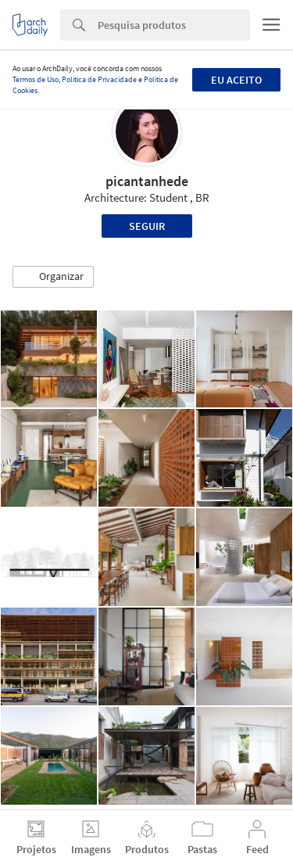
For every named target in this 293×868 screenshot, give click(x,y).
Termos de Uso (36, 79)
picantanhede (147, 181)
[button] (53, 277)
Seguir (147, 226)
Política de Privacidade (99, 79)
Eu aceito (236, 80)
